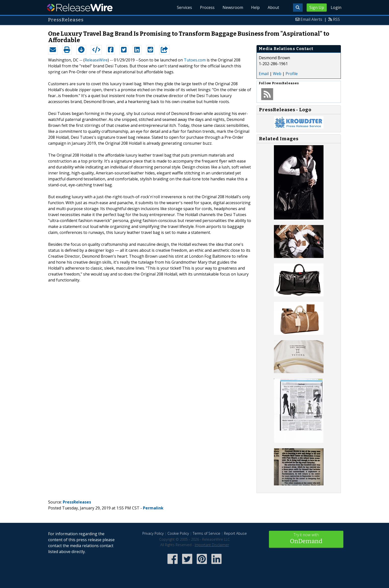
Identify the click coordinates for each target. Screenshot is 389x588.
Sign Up (317, 7)
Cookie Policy (178, 533)
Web (277, 74)
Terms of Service (207, 533)
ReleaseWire (80, 7)
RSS (336, 19)
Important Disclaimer (212, 545)
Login (336, 7)
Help (255, 7)
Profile (292, 74)
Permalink (153, 508)
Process (207, 7)
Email (264, 74)
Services (184, 7)
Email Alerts (311, 19)
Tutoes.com (195, 60)
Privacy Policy (153, 533)
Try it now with (306, 539)
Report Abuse (235, 533)
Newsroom (233, 7)
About (273, 7)
